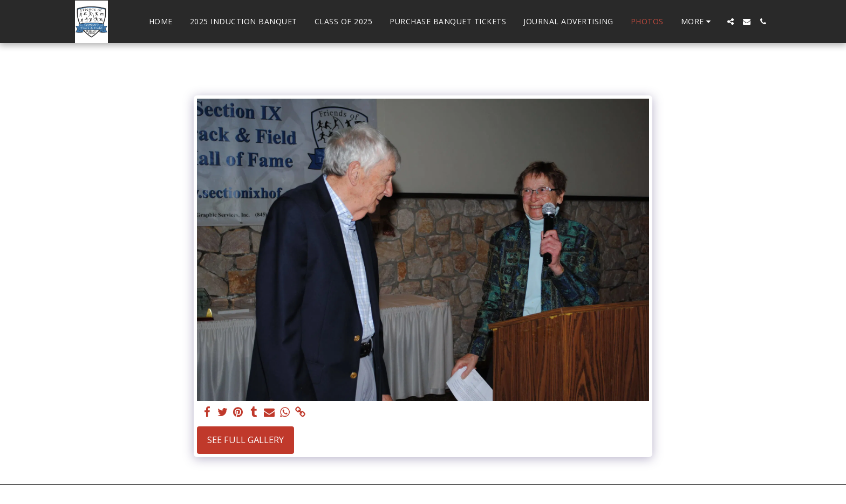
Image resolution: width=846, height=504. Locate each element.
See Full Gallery (245, 440)
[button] (731, 22)
